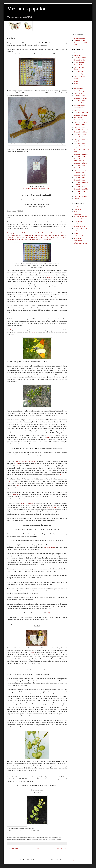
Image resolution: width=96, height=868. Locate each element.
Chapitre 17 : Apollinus (80, 122)
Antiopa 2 (77, 79)
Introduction (77, 55)
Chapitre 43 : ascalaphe (80, 194)
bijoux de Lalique (79, 219)
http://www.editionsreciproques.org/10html (37, 188)
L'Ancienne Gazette (79, 40)
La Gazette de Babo (79, 38)
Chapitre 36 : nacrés (79, 175)
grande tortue (78, 209)
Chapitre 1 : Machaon (80, 58)
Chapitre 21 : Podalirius (81, 132)
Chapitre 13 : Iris (79, 110)
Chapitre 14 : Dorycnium (81, 113)
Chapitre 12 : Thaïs (79, 100)
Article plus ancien (61, 848)
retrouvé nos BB (78, 88)
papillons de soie (79, 236)
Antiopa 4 (77, 84)
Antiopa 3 (77, 81)
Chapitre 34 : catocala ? (80, 170)
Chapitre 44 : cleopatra (80, 196)
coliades (76, 224)
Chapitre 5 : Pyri (78, 71)
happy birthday (78, 221)
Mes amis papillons (28, 9)
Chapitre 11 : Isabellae (80, 98)
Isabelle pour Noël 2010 (81, 243)
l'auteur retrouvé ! (79, 241)
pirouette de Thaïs (79, 103)
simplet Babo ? (78, 238)
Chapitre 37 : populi (79, 178)
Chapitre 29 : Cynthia (80, 156)
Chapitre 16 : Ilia (79, 120)
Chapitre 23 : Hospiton (80, 137)
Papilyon (76, 233)
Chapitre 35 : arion (79, 173)
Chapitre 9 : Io (78, 93)
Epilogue (76, 199)
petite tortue (77, 207)
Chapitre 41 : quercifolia (81, 189)
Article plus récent (13, 848)
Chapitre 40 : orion (79, 187)
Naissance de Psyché (80, 226)
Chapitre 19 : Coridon (80, 127)
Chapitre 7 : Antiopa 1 (80, 76)
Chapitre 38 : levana (80, 180)
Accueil (37, 848)
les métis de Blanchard (80, 229)
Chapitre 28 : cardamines (81, 154)
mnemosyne (77, 214)
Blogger (73, 860)
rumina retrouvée (79, 108)
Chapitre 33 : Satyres (80, 168)
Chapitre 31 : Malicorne (81, 163)
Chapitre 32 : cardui (79, 165)
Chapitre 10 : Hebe (79, 96)
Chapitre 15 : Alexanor (80, 115)
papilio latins (77, 231)
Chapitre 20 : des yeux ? (81, 130)
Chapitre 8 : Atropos (80, 91)
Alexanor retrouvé (79, 117)
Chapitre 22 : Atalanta (80, 134)
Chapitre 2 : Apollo (79, 60)
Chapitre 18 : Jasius (79, 125)
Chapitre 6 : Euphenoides (81, 74)
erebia (76, 212)
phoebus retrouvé (79, 62)
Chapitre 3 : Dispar (79, 65)
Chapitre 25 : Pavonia (80, 143)
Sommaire (77, 53)
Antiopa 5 (77, 86)
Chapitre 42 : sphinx (80, 191)
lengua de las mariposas (81, 216)
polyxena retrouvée (79, 105)
